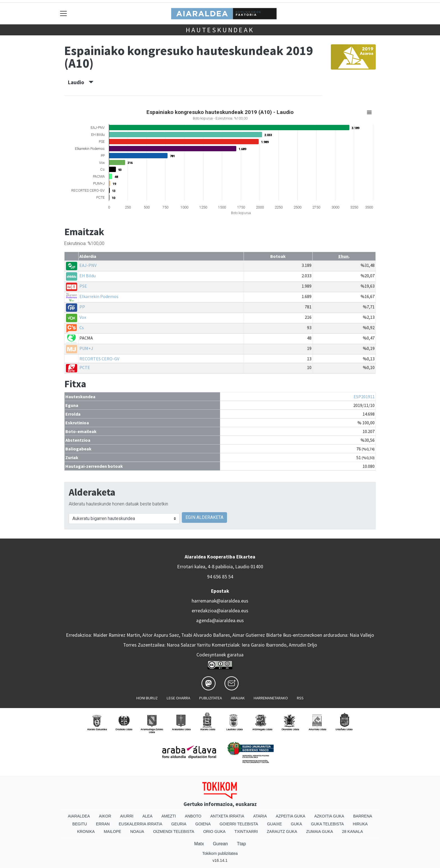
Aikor (105, 816)
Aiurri (127, 816)
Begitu (80, 824)
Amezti (169, 816)
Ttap (241, 844)
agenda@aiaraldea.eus (220, 620)
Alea (147, 816)
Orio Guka (214, 832)
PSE (83, 286)
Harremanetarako (271, 698)
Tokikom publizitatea (220, 853)
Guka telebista (327, 824)
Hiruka (360, 824)
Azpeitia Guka (291, 816)
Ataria (260, 816)
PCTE (85, 367)
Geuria (179, 824)
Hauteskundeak (220, 30)
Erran (103, 824)
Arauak (238, 698)
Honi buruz (147, 698)
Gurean (220, 844)
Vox (83, 317)
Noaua (137, 832)
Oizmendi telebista (174, 832)
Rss (300, 698)
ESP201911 (364, 397)
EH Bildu (88, 276)
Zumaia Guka (320, 832)
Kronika (86, 832)
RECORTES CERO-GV (99, 359)
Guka (297, 824)
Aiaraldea (79, 816)
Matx (199, 844)
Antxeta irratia (227, 816)
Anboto (193, 816)
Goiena (203, 824)
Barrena (363, 816)
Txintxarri (246, 832)
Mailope (113, 832)
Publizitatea (211, 698)
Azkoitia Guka (329, 816)
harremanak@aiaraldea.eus (220, 601)
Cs (82, 327)
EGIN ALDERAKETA (204, 517)
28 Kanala (353, 832)
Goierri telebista (239, 824)
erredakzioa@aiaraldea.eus (220, 611)
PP (82, 307)
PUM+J (86, 348)
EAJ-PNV (88, 265)
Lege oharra (178, 698)
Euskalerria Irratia (140, 824)
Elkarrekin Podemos (99, 296)
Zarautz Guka (282, 832)
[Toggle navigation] (64, 13)
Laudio (81, 82)
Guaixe (275, 824)
